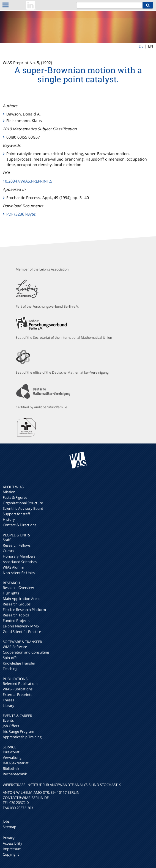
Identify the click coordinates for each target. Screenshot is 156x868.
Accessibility (13, 843)
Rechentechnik (15, 774)
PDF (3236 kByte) (21, 214)
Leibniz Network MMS (21, 626)
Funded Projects (16, 621)
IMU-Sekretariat (16, 763)
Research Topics (16, 615)
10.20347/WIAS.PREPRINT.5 (28, 181)
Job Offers (11, 726)
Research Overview (18, 588)
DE (141, 46)
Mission (9, 492)
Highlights (11, 593)
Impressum (12, 849)
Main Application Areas (21, 599)
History (9, 519)
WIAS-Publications (18, 689)
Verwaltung (12, 757)
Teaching (10, 669)
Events (8, 720)
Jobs (6, 821)
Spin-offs (10, 658)
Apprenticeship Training (22, 737)
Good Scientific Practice (22, 632)
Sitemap (9, 827)
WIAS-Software (15, 647)
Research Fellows (17, 545)
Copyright (11, 854)
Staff (7, 540)
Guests (8, 551)
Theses (8, 700)
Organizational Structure (23, 503)
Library (9, 706)
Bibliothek (11, 768)
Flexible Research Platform (24, 610)
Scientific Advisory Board (23, 508)
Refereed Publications (20, 684)
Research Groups (17, 604)
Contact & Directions (20, 525)
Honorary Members (19, 556)
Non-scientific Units (19, 573)
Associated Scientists (20, 562)
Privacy (9, 838)
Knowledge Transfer (19, 663)
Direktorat (11, 752)
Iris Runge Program (18, 731)
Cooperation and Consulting (26, 652)
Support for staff (16, 514)
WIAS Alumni (13, 567)
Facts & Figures (15, 497)
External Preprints (17, 695)
